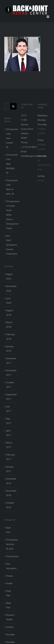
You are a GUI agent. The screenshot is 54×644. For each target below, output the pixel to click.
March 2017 (9, 445)
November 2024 (11, 288)
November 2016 (11, 493)
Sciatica (10, 627)
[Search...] (7, 106)
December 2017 (11, 361)
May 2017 (9, 421)
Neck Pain (8, 605)
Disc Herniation (11, 566)
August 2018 (9, 313)
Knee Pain (8, 593)
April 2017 (9, 433)
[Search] (13, 106)
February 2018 (11, 337)
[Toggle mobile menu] (48, 17)
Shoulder (11, 634)
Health (9, 583)
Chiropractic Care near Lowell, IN (11, 138)
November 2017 (11, 373)
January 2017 (10, 469)
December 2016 (11, 481)
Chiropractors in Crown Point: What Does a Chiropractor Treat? (11, 215)
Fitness (10, 576)
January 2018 (10, 349)
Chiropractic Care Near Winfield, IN (11, 164)
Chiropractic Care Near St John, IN (11, 187)
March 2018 (9, 325)
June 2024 (9, 300)
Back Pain (8, 530)
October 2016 (10, 505)
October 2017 (10, 385)
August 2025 (9, 276)
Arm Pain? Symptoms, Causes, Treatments (11, 245)
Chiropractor (11, 556)
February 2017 (11, 457)
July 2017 (9, 409)
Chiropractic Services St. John (11, 544)
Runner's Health (10, 617)
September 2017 (11, 397)
